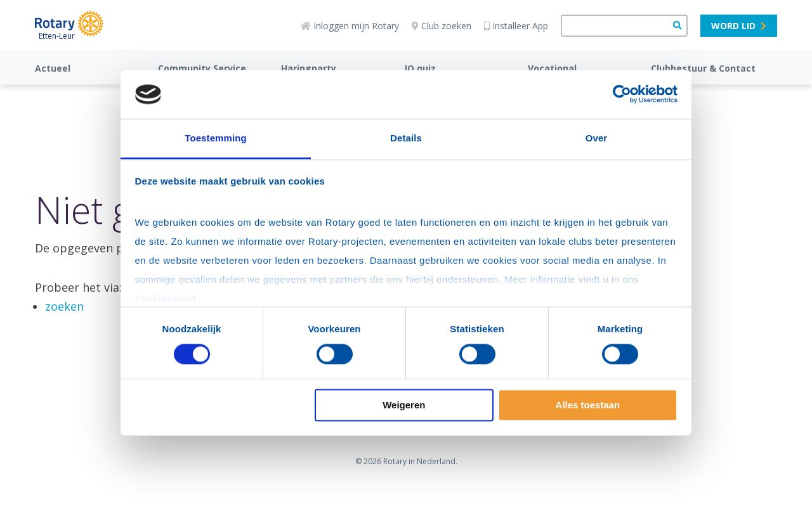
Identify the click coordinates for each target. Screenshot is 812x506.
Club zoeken (442, 26)
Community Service (202, 68)
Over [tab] (597, 138)
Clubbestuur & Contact (703, 68)
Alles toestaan (588, 405)
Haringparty (309, 68)
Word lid (739, 26)
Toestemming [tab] (216, 138)
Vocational (552, 68)
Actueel (53, 68)
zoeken (64, 306)
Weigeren (404, 405)
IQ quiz (420, 68)
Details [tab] (406, 138)
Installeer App (516, 26)
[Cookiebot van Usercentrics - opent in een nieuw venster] (622, 94)
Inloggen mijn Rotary (350, 26)
